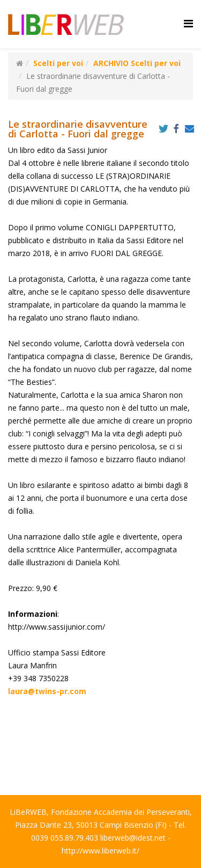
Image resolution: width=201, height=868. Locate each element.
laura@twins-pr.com (47, 691)
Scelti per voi (58, 63)
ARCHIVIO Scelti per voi (137, 63)
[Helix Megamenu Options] (188, 23)
